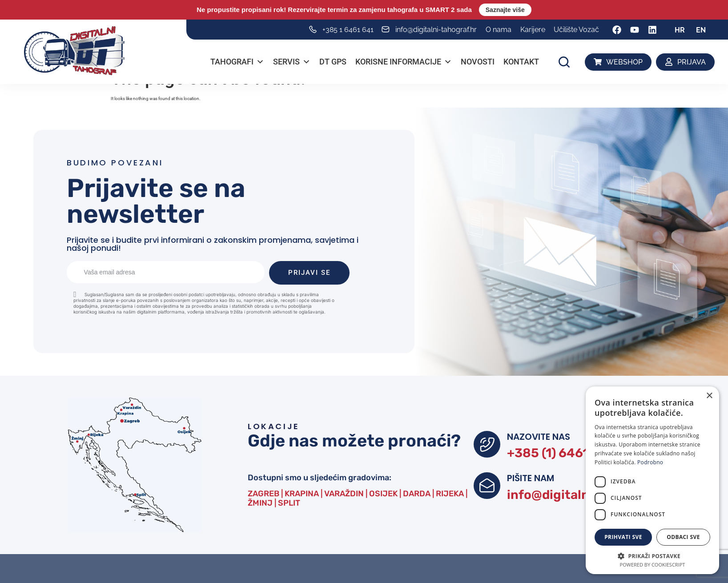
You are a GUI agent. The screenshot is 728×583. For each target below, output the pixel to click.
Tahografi (238, 62)
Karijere (533, 30)
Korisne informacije (404, 62)
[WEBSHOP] (598, 62)
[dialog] (652, 480)
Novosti (478, 62)
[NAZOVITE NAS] (487, 444)
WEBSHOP (624, 62)
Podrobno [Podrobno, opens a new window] (650, 462)
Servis (292, 62)
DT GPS (333, 62)
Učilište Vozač (576, 30)
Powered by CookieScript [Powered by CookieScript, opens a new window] (653, 565)
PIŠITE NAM (531, 478)
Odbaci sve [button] (683, 537)
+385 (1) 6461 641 (560, 453)
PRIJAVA (692, 62)
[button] (565, 62)
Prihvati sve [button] (623, 537)
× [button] (709, 396)
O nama (499, 30)
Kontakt (522, 62)
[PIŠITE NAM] (487, 486)
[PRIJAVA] (669, 62)
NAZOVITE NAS (539, 437)
